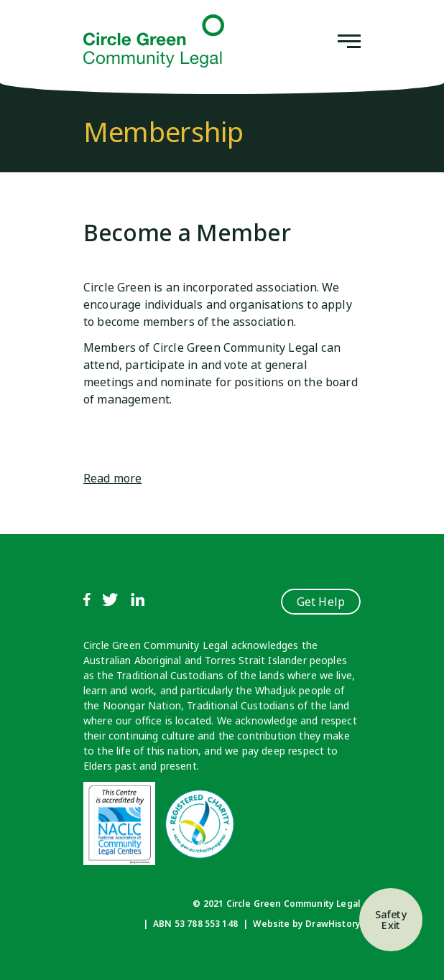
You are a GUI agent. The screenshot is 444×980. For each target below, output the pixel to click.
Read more (112, 478)
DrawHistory (333, 924)
